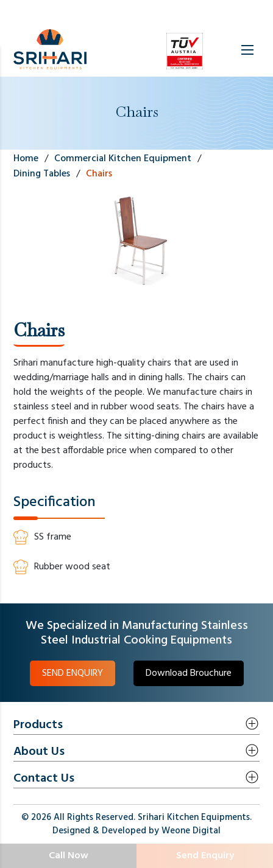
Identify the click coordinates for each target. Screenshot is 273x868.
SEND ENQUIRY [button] (73, 673)
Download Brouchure (189, 673)
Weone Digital (191, 831)
